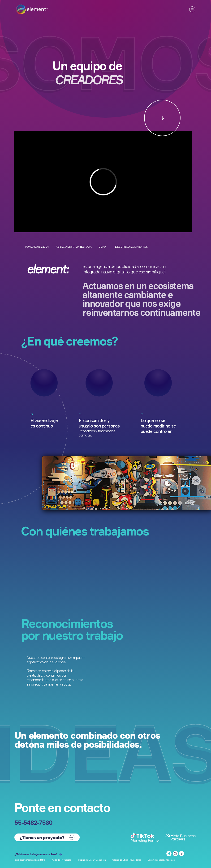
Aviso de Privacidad (62, 860)
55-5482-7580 (33, 823)
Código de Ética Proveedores (127, 860)
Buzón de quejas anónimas (161, 860)
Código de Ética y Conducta (92, 860)
